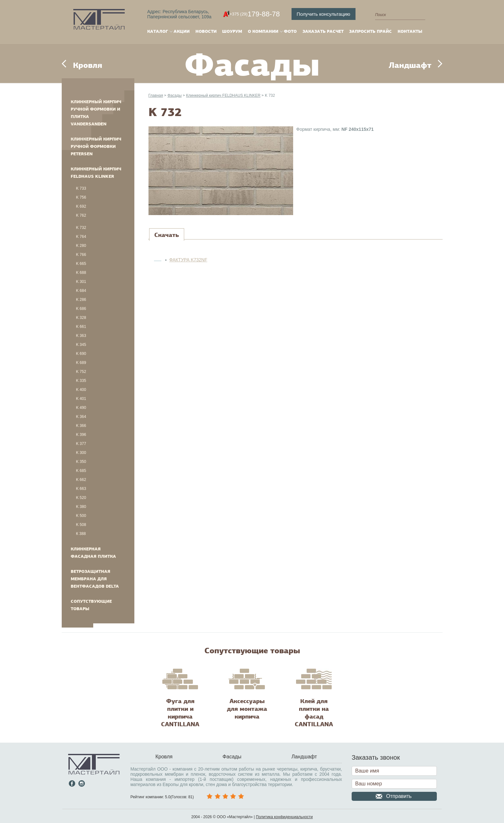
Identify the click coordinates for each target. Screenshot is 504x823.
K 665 (81, 264)
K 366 (81, 426)
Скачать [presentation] (167, 235)
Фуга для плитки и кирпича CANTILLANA (180, 713)
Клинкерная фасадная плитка (93, 553)
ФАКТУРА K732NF (188, 260)
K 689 (81, 363)
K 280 (81, 246)
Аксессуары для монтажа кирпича (247, 709)
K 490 (81, 408)
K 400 (81, 390)
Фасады (175, 95)
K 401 (81, 399)
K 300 (81, 453)
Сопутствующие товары (91, 605)
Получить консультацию (324, 14)
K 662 (81, 480)
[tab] (167, 235)
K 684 (81, 291)
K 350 (81, 462)
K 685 (81, 471)
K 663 (81, 489)
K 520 (81, 498)
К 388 (81, 534)
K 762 (81, 215)
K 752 (81, 372)
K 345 (81, 345)
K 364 (81, 417)
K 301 (81, 282)
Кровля (88, 65)
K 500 (81, 516)
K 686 (81, 309)
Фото (290, 31)
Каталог (158, 31)
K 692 (81, 206)
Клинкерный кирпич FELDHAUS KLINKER (96, 173)
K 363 (81, 336)
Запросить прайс (370, 31)
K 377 (81, 444)
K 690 (81, 354)
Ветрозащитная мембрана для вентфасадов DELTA (95, 579)
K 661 (81, 327)
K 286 (81, 300)
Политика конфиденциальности (284, 817)
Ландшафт (410, 65)
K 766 (81, 255)
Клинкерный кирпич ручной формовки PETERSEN (96, 146)
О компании (263, 31)
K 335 (81, 381)
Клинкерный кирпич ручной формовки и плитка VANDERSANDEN (96, 113)
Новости (206, 31)
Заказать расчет (323, 31)
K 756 (81, 197)
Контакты (410, 31)
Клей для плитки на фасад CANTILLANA (314, 713)
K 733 (81, 188)
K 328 (81, 318)
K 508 (81, 525)
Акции (182, 31)
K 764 (81, 237)
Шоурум (232, 31)
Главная (156, 95)
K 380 (81, 507)
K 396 (81, 435)
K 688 (81, 273)
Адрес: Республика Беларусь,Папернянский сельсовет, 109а (179, 14)
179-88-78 (255, 14)
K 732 (81, 228)
